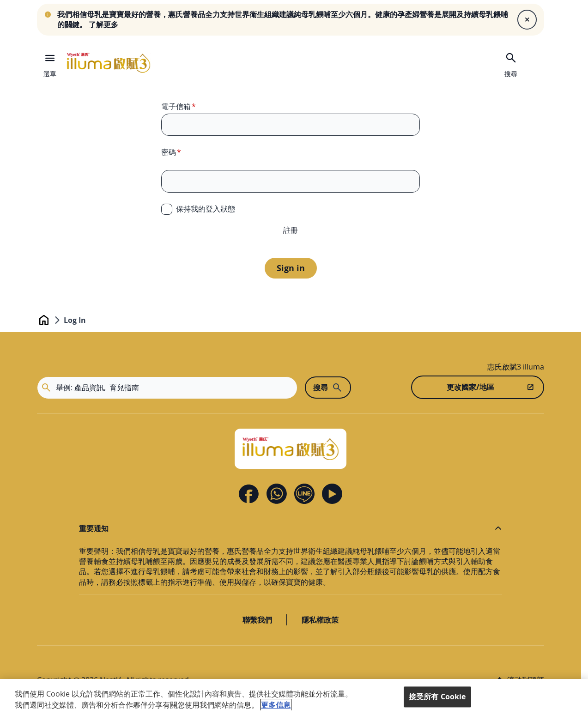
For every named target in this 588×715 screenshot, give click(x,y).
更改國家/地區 (470, 387)
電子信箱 (176, 106)
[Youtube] (332, 494)
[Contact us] (277, 494)
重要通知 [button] (94, 528)
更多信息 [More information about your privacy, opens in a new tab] (276, 705)
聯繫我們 (257, 620)
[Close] (527, 19)
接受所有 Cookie (437, 697)
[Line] (304, 494)
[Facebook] (249, 494)
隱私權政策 (320, 620)
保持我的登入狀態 (206, 209)
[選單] (50, 63)
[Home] (291, 449)
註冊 (291, 230)
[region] (294, 697)
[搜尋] (511, 64)
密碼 (169, 152)
